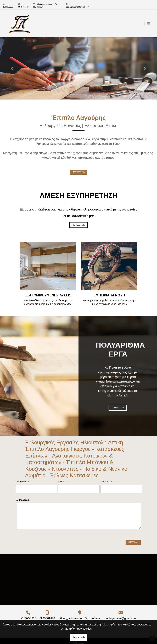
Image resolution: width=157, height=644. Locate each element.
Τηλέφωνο (107, 482)
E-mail (61, 482)
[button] (12, 68)
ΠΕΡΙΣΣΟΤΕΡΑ (79, 172)
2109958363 (8, 7)
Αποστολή (133, 539)
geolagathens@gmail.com (77, 7)
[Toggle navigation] (148, 24)
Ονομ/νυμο (23, 482)
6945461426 (23, 7)
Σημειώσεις (23, 500)
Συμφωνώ (79, 637)
